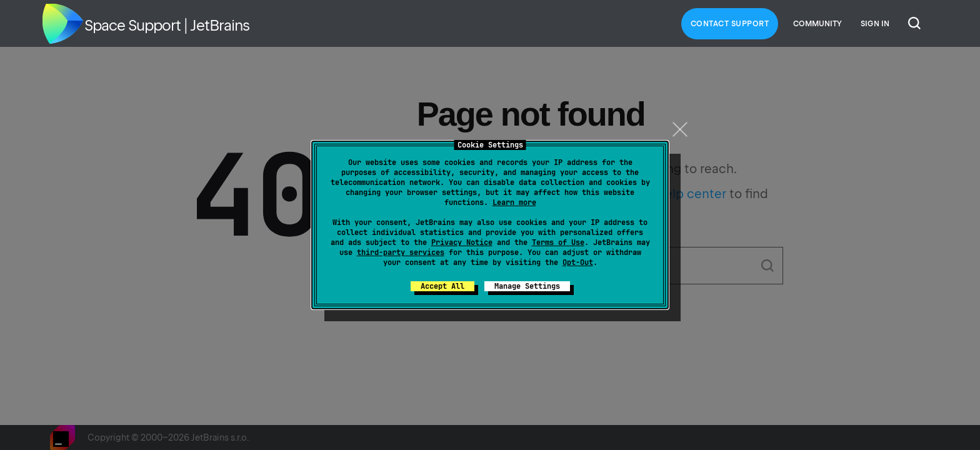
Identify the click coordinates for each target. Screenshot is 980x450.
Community (817, 24)
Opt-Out (578, 262)
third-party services (401, 252)
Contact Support (730, 24)
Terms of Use (558, 242)
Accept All (442, 286)
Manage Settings (527, 286)
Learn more (514, 202)
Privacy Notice (462, 242)
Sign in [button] (875, 24)
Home (62, 24)
